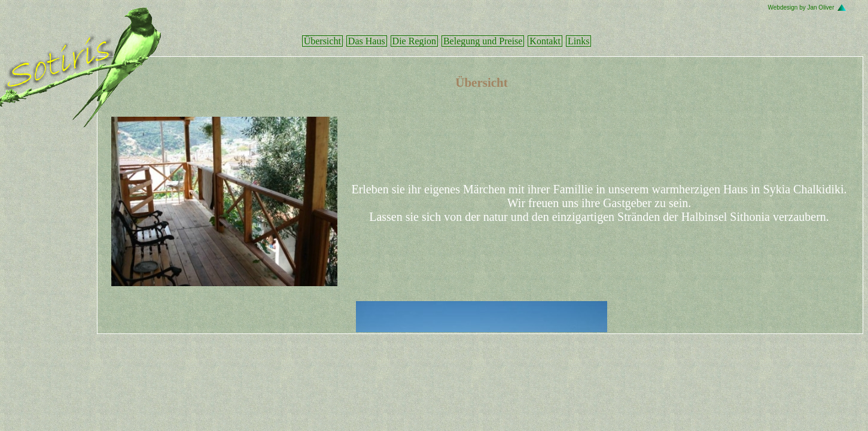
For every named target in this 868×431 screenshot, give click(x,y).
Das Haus (367, 41)
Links (578, 41)
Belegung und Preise (483, 41)
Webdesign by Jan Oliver (801, 7)
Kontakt (545, 41)
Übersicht (322, 41)
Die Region (414, 41)
